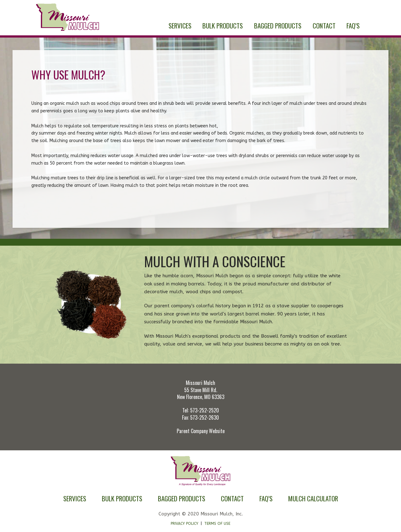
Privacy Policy (185, 524)
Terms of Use (217, 524)
